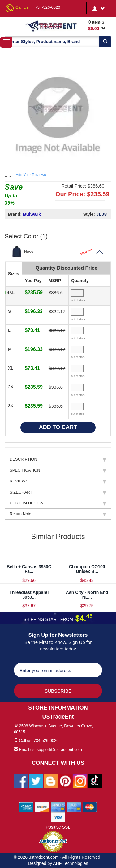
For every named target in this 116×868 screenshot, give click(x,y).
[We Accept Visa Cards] (58, 817)
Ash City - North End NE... (87, 595)
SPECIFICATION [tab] (58, 470)
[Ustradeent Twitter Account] (36, 781)
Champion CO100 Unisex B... (87, 569)
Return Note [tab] (58, 514)
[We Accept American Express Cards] (26, 807)
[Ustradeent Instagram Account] (80, 781)
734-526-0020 (48, 7)
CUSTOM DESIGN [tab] (58, 503)
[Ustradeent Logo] (54, 26)
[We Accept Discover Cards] (42, 807)
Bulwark (32, 214)
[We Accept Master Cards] (90, 807)
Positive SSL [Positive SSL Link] (58, 827)
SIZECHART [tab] (58, 492)
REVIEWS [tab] (58, 481)
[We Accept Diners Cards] (58, 807)
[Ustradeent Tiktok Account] (95, 781)
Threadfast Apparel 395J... (29, 595)
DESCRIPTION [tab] (58, 459)
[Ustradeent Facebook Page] (21, 781)
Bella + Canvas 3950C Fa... (29, 569)
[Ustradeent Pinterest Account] (65, 781)
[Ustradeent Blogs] (51, 781)
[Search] (105, 42)
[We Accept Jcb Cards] (74, 807)
